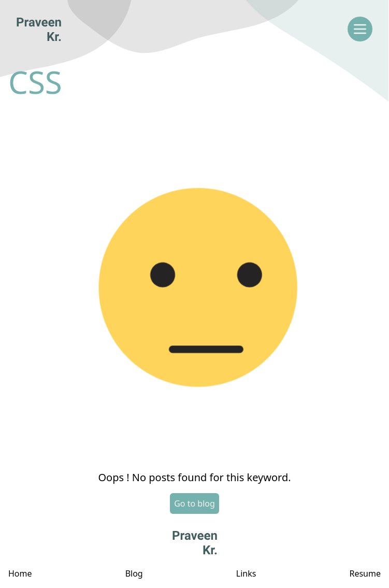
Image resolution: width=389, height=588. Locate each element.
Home (20, 573)
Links (246, 573)
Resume (365, 573)
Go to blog (194, 503)
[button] (194, 284)
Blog (134, 573)
